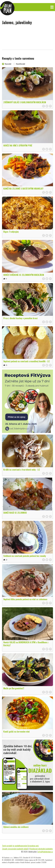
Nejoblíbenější (21, 64)
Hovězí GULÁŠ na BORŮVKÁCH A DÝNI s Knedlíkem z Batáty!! (26, 644)
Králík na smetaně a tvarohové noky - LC (22, 470)
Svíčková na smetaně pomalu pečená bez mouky (25, 556)
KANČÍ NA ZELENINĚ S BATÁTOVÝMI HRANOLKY (23, 189)
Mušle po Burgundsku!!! (14, 688)
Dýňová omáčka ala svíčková (16, 827)
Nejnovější (8, 64)
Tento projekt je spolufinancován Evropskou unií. (20, 846)
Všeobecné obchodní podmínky (41, 849)
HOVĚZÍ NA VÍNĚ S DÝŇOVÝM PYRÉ (18, 146)
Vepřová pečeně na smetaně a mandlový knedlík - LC (26, 361)
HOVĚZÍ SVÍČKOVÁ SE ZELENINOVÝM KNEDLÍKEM (24, 275)
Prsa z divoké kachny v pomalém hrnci (20, 318)
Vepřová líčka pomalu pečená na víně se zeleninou (25, 599)
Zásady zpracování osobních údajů (15, 849)
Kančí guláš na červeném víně (16, 732)
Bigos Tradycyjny (11, 232)
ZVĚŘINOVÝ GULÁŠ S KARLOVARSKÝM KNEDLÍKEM (25, 102)
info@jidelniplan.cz (45, 852)
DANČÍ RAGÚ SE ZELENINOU (15, 513)
